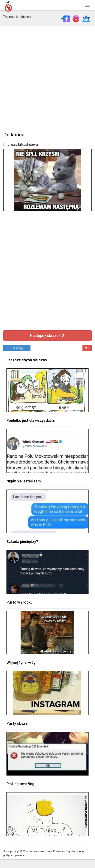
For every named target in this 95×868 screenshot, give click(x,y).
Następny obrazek (47, 335)
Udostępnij (17, 348)
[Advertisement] (47, 78)
